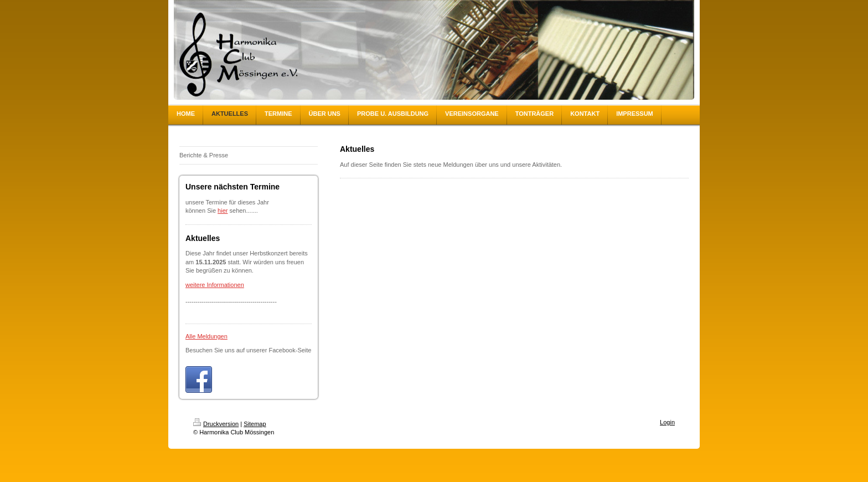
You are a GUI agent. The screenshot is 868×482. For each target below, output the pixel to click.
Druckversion (216, 424)
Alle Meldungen (206, 336)
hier (223, 211)
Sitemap (255, 424)
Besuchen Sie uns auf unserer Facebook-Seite (248, 350)
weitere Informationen (215, 285)
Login (667, 422)
